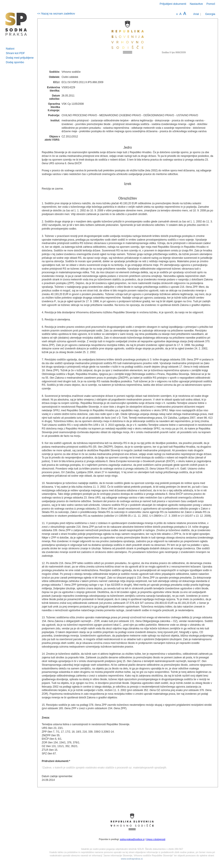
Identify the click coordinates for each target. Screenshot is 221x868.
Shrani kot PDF (15, 53)
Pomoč (211, 4)
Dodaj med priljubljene (20, 58)
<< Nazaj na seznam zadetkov (56, 14)
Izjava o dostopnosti (156, 839)
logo (16, 24)
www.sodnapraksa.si (132, 859)
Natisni (10, 49)
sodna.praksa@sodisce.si (132, 839)
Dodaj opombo (15, 62)
